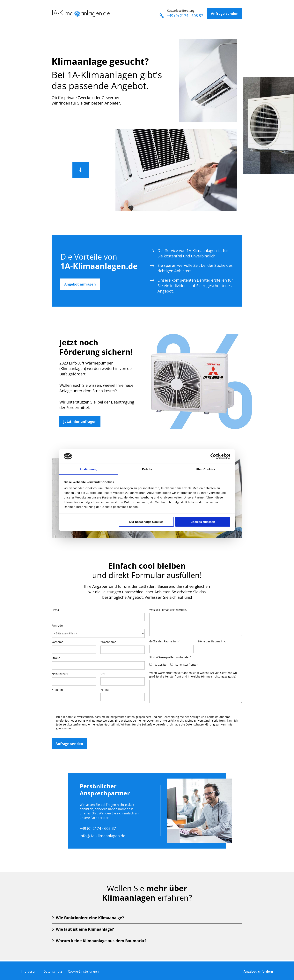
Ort (103, 674)
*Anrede (57, 626)
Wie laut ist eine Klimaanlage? (85, 929)
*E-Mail (105, 690)
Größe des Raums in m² (165, 641)
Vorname (57, 642)
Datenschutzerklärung (200, 724)
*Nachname (108, 642)
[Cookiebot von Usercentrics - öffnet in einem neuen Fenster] (213, 456)
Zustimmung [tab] (89, 469)
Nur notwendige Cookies (146, 522)
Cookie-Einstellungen (83, 971)
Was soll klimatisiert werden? (168, 610)
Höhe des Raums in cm (213, 641)
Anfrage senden (225, 13)
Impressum (29, 971)
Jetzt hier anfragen (80, 421)
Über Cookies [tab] (205, 469)
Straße (56, 658)
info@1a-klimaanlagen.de (102, 836)
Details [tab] (147, 469)
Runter (81, 170)
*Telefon (57, 690)
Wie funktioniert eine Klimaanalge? (90, 918)
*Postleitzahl (60, 674)
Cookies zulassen (203, 522)
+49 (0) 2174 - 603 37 (181, 16)
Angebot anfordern (258, 971)
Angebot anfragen (80, 284)
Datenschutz (53, 971)
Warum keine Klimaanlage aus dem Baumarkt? (101, 941)
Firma (55, 610)
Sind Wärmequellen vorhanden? (170, 657)
